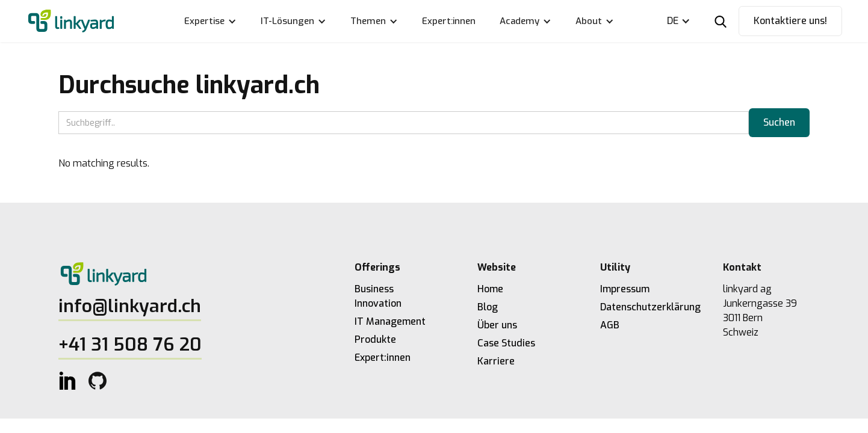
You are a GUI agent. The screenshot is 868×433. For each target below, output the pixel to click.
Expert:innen (449, 21)
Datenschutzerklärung (643, 307)
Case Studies (506, 343)
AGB (610, 325)
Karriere (496, 361)
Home (490, 289)
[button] (210, 21)
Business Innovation (378, 296)
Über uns (497, 325)
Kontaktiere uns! (790, 21)
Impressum (625, 289)
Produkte (375, 339)
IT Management (390, 321)
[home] (71, 21)
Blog (488, 307)
